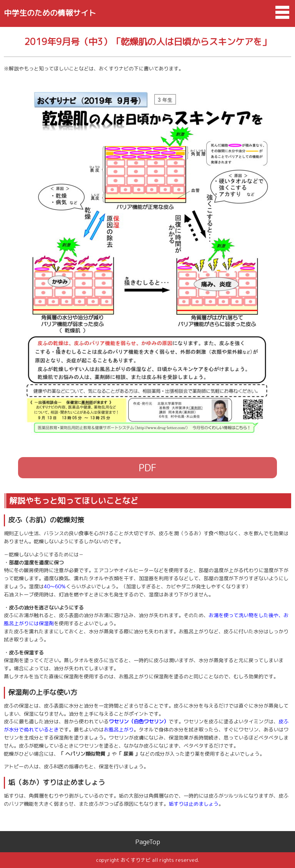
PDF (148, 467)
